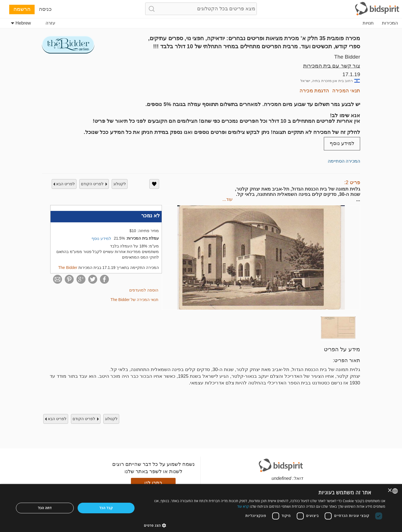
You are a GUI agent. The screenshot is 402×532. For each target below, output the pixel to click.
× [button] (390, 491)
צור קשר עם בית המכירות (332, 66)
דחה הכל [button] (45, 508)
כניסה (45, 9)
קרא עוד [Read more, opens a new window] (243, 506)
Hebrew (21, 23)
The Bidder (347, 57)
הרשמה (22, 9)
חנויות (368, 23)
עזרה (50, 23)
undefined (281, 478)
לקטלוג (120, 184)
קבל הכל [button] (106, 508)
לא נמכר (150, 216)
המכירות (390, 23)
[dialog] (201, 508)
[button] (265, 525)
